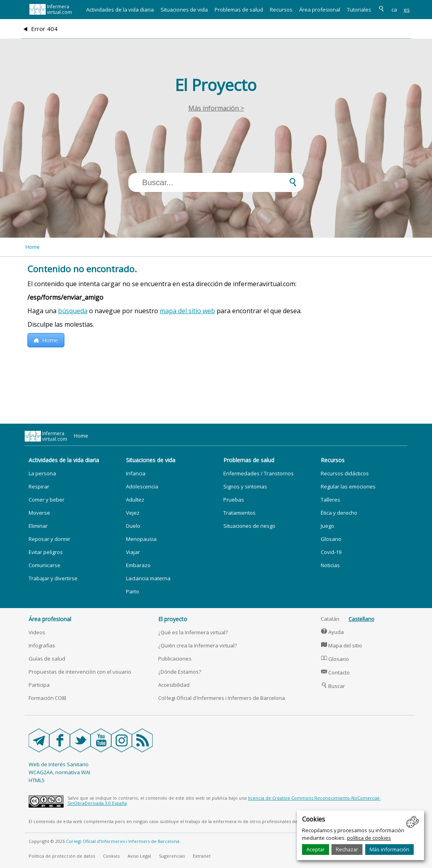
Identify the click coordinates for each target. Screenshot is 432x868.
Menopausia (141, 539)
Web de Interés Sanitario (59, 764)
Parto (133, 591)
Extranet (202, 856)
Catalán (330, 619)
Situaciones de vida (184, 10)
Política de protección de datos (62, 856)
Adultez (135, 500)
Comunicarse (45, 565)
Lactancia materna (148, 578)
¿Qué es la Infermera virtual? (193, 632)
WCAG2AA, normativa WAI (59, 772)
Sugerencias (172, 856)
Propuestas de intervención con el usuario (80, 672)
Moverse (39, 513)
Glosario (331, 539)
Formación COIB (47, 698)
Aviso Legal (139, 856)
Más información (389, 849)
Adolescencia (142, 486)
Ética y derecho (339, 513)
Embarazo (138, 565)
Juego (327, 526)
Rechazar (347, 849)
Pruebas (234, 500)
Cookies (111, 856)
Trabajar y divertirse (53, 578)
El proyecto (173, 619)
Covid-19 (331, 552)
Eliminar (38, 526)
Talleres (330, 500)
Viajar (133, 552)
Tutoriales (359, 10)
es (407, 10)
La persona (42, 473)
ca (394, 10)
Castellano (361, 619)
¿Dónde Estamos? (180, 672)
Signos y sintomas (245, 486)
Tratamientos (239, 513)
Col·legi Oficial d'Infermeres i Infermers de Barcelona (222, 698)
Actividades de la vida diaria (120, 10)
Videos (37, 632)
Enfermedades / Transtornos (259, 473)
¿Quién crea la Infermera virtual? (198, 645)
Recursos (281, 10)
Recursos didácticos (345, 473)
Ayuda (332, 632)
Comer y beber (46, 500)
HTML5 (37, 780)
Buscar (333, 686)
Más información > (216, 108)
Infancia (136, 473)
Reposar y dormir (49, 539)
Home (33, 247)
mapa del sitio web (187, 311)
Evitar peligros (46, 552)
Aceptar (316, 849)
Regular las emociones (348, 486)
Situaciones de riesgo (249, 526)
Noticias (330, 565)
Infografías (42, 645)
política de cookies (369, 838)
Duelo (133, 526)
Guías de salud (47, 659)
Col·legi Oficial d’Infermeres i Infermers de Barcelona (123, 841)
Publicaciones (175, 659)
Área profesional (320, 10)
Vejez (133, 513)
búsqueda (73, 311)
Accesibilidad (174, 685)
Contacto (335, 672)
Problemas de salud (239, 10)
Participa (39, 685)
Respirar (39, 486)
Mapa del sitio (342, 645)
